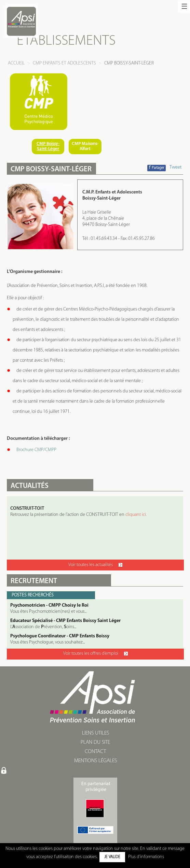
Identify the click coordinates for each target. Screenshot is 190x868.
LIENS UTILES (96, 733)
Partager (157, 168)
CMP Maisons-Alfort (85, 146)
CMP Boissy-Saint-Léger (48, 146)
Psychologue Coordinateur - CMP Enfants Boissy (60, 636)
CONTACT (95, 752)
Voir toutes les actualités (95, 565)
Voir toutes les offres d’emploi (96, 654)
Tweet (175, 167)
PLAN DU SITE (95, 742)
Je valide (112, 857)
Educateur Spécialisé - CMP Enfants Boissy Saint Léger (65, 621)
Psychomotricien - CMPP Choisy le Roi (49, 605)
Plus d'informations (146, 857)
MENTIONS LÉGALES (96, 761)
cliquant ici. (136, 515)
